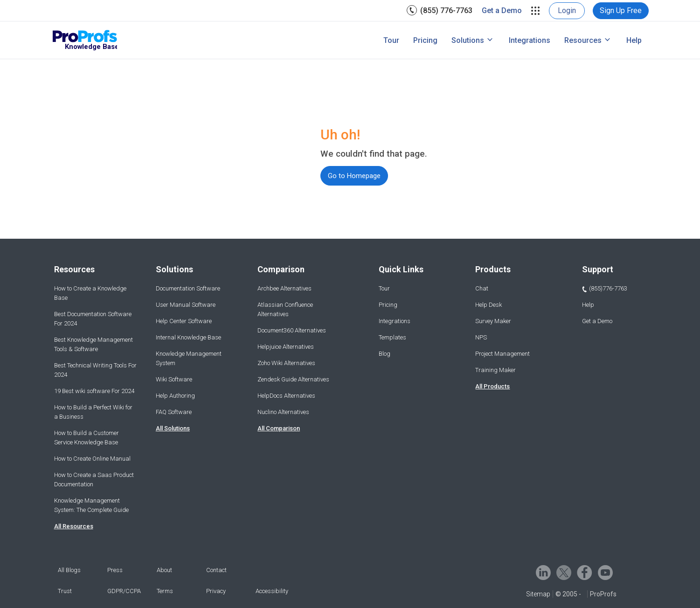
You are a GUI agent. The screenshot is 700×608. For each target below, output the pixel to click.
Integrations (530, 40)
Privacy (216, 591)
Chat (482, 288)
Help (634, 40)
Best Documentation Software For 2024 (93, 319)
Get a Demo (502, 10)
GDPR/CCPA (124, 591)
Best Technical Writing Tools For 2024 (95, 370)
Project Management (502, 354)
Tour (391, 40)
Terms (165, 591)
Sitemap (538, 594)
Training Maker (496, 370)
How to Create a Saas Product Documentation (94, 480)
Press (115, 570)
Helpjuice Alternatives (286, 347)
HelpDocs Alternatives (286, 396)
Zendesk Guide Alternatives (293, 379)
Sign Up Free (621, 10)
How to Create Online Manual (92, 459)
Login (567, 10)
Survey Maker (493, 321)
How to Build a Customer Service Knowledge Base (87, 438)
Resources (583, 40)
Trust (65, 591)
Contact (216, 570)
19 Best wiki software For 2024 (94, 391)
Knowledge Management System (189, 358)
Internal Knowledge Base (188, 337)
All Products (492, 386)
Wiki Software (174, 379)
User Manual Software (186, 305)
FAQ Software (174, 412)
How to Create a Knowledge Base (90, 293)
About (164, 570)
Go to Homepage (354, 176)
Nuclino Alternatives (283, 412)
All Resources (74, 526)
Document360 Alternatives (292, 330)
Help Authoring (175, 396)
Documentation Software (188, 288)
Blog (385, 354)
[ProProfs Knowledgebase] (85, 40)
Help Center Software (184, 321)
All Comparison (279, 428)
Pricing (425, 40)
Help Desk (489, 305)
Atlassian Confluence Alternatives (285, 309)
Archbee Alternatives (284, 288)
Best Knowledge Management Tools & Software (94, 344)
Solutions (468, 40)
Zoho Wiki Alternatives (286, 363)
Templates (392, 337)
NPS (481, 337)
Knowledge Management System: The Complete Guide (91, 505)
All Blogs (69, 570)
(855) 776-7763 (446, 10)
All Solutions (173, 428)
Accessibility (272, 591)
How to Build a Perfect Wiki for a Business (93, 412)
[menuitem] (440, 10)
